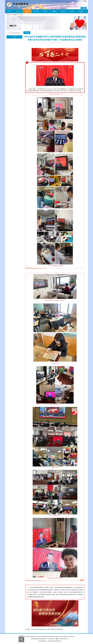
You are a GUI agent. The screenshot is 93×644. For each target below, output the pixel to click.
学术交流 (45, 11)
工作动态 (20, 15)
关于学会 (18, 11)
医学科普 (72, 11)
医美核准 (81, 11)
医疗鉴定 (63, 11)
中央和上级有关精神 (14, 33)
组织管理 (36, 11)
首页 (9, 11)
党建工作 (27, 11)
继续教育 (54, 11)
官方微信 (85, 1)
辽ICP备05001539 (42, 641)
